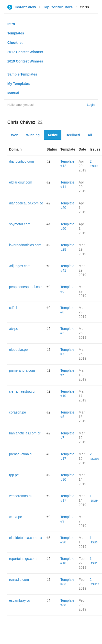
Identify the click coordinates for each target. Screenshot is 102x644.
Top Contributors (58, 7)
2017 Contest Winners (25, 52)
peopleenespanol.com (26, 287)
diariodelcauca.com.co (26, 203)
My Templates (19, 84)
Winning (33, 135)
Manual (13, 93)
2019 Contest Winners (25, 61)
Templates (16, 33)
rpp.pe (14, 475)
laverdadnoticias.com (25, 245)
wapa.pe (16, 517)
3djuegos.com (20, 266)
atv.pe (14, 329)
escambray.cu (20, 600)
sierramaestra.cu (22, 391)
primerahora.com (22, 370)
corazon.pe (17, 412)
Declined (73, 135)
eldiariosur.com (21, 182)
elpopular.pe (18, 350)
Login (91, 105)
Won (15, 135)
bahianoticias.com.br (25, 433)
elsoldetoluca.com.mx (26, 538)
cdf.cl (13, 308)
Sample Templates (22, 74)
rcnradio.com (19, 580)
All (90, 135)
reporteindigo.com (23, 559)
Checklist (15, 43)
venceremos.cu (21, 496)
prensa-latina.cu (21, 454)
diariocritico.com (21, 161)
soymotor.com (20, 224)
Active (53, 135)
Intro (11, 24)
